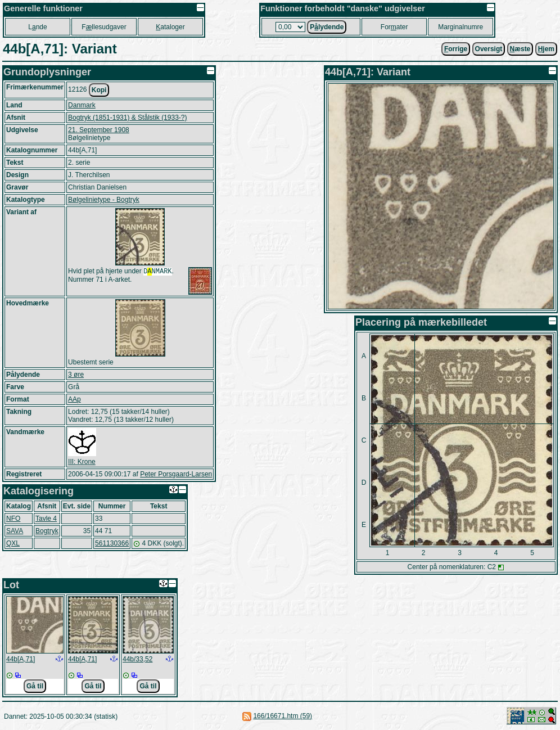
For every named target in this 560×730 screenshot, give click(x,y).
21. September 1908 (99, 130)
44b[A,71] (21, 659)
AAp (74, 399)
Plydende (327, 27)
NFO (13, 519)
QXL (13, 543)
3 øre (76, 375)
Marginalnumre (460, 27)
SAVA (15, 531)
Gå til (35, 686)
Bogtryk (47, 531)
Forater (394, 27)
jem (546, 49)
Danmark (82, 105)
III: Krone (82, 462)
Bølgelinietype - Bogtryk (104, 200)
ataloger (170, 27)
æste (520, 49)
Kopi (99, 90)
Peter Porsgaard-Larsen (176, 474)
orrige (456, 49)
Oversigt (489, 49)
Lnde (37, 27)
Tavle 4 (46, 519)
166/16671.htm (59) (283, 716)
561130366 (112, 543)
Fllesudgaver (104, 27)
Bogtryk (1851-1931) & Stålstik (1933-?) (127, 118)
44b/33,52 (137, 659)
